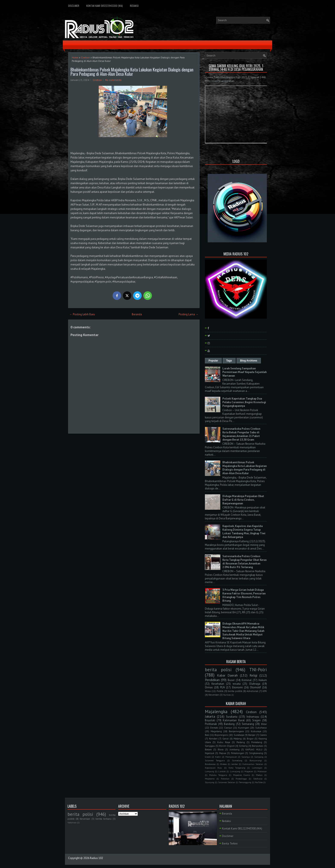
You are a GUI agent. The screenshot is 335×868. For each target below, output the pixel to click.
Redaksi (134, 6)
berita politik (235, 691)
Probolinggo (241, 779)
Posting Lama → (188, 314)
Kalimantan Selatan (253, 764)
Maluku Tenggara (218, 775)
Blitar (264, 724)
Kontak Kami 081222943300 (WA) (105, 6)
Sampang (259, 757)
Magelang (216, 731)
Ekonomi (237, 687)
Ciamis (263, 735)
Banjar (252, 735)
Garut (226, 738)
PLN (222, 687)
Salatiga (246, 757)
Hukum (263, 680)
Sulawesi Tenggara (215, 760)
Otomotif (255, 687)
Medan (259, 775)
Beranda (137, 314)
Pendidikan (212, 680)
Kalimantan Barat (234, 720)
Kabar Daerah (227, 675)
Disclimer (74, 6)
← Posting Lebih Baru (82, 314)
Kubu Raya (224, 742)
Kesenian (214, 695)
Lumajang (235, 771)
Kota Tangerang (237, 768)
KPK (265, 691)
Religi (253, 675)
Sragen (256, 720)
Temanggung (245, 782)
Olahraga (255, 684)
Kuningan (244, 728)
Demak (214, 728)
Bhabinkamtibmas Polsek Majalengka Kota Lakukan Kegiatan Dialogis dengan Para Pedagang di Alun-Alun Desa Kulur (132, 72)
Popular (213, 361)
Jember (235, 764)
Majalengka (216, 712)
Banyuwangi (256, 760)
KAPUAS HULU (254, 749)
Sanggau (210, 746)
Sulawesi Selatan (227, 782)
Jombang (235, 749)
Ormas (209, 687)
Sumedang (237, 760)
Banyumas (258, 746)
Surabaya (239, 735)
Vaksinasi (72, 822)
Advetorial (252, 691)
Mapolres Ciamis (242, 775)
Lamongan (257, 768)
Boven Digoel (227, 746)
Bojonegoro (221, 735)
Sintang (243, 746)
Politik (220, 691)
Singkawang (256, 753)
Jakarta (210, 716)
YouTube (227, 695)
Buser (231, 680)
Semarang (248, 724)
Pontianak (211, 724)
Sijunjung (210, 782)
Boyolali (210, 720)
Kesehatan (218, 684)
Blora (221, 749)
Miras (208, 691)
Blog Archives (249, 361)
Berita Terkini (230, 844)
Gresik (208, 757)
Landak (222, 771)
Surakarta (232, 717)
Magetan (249, 771)
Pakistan (225, 779)
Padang (241, 742)
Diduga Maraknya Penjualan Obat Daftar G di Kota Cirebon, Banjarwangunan (243, 500)
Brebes (223, 764)
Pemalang (257, 742)
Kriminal (247, 680)
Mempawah (231, 757)
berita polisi (218, 670)
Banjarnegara (236, 731)
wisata (237, 684)
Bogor (250, 738)
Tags (229, 361)
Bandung (229, 724)
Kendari (213, 738)
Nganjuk (210, 753)
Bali (207, 735)
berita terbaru (104, 819)
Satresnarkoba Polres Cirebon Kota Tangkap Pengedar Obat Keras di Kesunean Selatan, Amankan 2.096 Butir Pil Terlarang (245, 562)
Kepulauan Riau (213, 768)
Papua (223, 753)
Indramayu (253, 717)
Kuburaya (256, 731)
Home (75, 57)
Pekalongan (238, 753)
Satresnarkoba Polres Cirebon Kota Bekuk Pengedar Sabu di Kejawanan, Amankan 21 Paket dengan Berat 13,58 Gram (241, 434)
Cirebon (85, 57)
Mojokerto (210, 779)
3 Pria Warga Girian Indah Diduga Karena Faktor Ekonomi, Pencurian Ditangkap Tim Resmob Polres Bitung (244, 595)
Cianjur (228, 728)
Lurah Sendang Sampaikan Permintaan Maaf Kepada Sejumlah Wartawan (245, 372)
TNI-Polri (258, 670)
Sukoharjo (261, 728)
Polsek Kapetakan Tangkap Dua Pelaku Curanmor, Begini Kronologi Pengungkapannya (244, 402)
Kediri (218, 757)
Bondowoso (210, 764)
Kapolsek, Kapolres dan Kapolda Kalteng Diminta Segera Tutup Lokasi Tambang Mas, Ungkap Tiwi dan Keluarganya (244, 532)
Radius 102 (96, 858)
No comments (113, 80)
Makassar (262, 771)
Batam (208, 749)
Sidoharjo (258, 779)
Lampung (209, 771)
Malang (238, 738)
